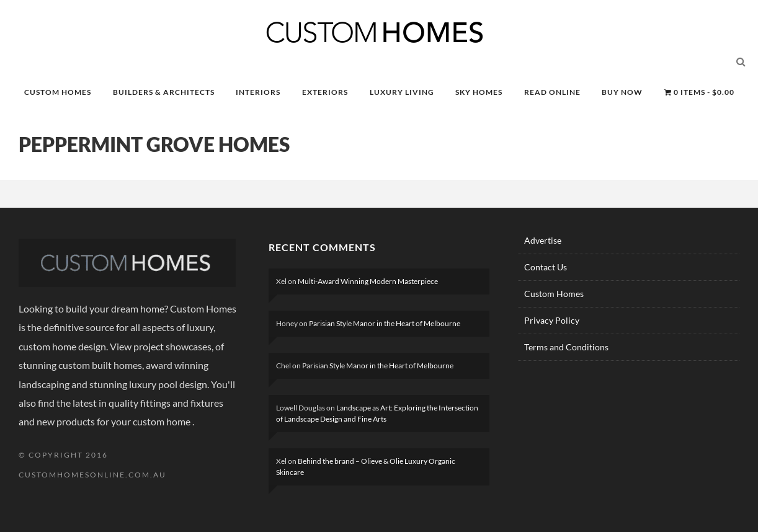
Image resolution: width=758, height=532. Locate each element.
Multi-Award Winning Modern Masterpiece (368, 281)
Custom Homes (554, 294)
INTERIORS (258, 92)
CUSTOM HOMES (58, 92)
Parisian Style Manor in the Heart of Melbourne (385, 323)
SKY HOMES (479, 92)
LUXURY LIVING (402, 92)
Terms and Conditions (566, 347)
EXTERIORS (325, 92)
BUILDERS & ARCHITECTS (164, 92)
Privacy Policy (552, 320)
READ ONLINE (552, 92)
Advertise (543, 240)
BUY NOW (622, 92)
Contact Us (546, 267)
